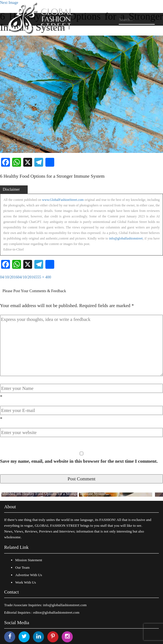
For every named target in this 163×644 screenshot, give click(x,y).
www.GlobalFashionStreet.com (63, 200)
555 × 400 (43, 277)
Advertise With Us (29, 575)
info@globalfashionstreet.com (65, 605)
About (10, 507)
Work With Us (26, 582)
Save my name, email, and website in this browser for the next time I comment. (79, 461)
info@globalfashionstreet (126, 238)
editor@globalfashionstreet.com (56, 612)
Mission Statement (29, 560)
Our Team (22, 567)
